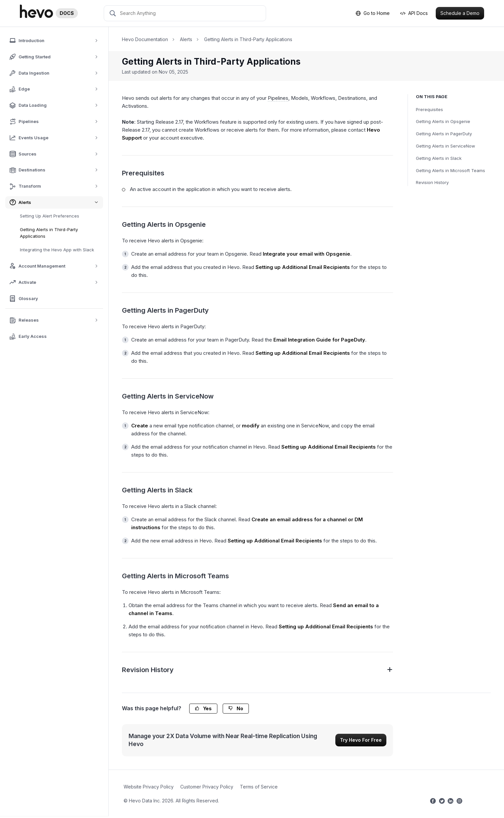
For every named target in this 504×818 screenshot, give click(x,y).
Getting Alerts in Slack (439, 158)
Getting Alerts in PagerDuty (444, 134)
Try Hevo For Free (361, 740)
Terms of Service (259, 787)
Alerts (186, 39)
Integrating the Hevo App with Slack (57, 250)
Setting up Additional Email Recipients (303, 267)
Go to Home (373, 13)
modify (251, 426)
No (236, 708)
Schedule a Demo (460, 13)
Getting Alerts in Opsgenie (443, 121)
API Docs (414, 13)
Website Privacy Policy (149, 787)
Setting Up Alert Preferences (50, 216)
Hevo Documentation (145, 39)
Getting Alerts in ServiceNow (446, 146)
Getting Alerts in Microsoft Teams (450, 170)
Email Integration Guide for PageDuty (319, 340)
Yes (203, 708)
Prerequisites (429, 109)
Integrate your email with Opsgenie (307, 254)
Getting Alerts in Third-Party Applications (49, 233)
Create (140, 426)
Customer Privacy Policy (207, 787)
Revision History (432, 182)
